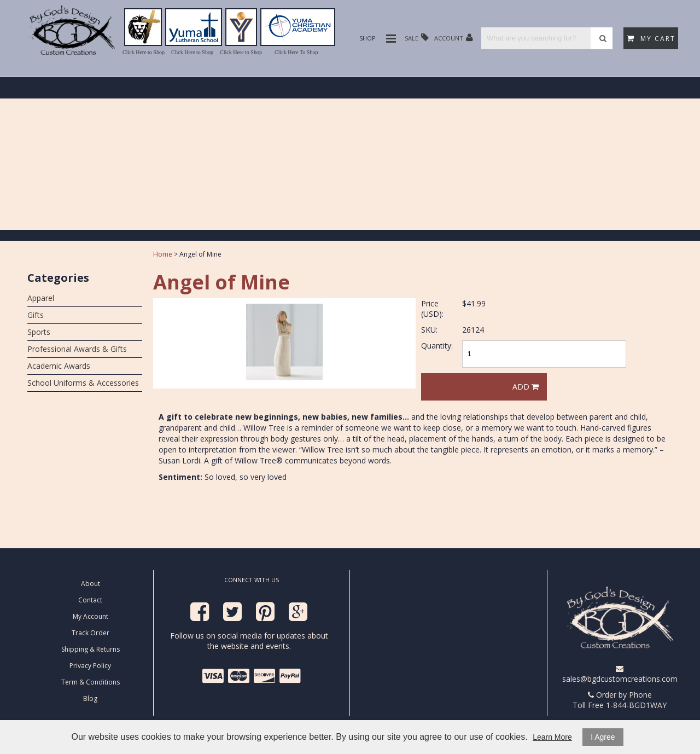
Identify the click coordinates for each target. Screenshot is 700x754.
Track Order (91, 633)
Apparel (41, 298)
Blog (90, 698)
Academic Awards (59, 366)
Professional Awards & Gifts (77, 349)
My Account (91, 616)
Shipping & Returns (91, 649)
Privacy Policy (90, 666)
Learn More (552, 737)
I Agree (603, 737)
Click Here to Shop (144, 52)
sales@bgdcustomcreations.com (620, 674)
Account (454, 37)
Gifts (36, 315)
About (91, 584)
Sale (417, 37)
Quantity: (437, 346)
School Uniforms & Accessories (83, 383)
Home (163, 254)
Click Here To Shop (296, 52)
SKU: (429, 330)
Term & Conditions (91, 682)
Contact (90, 600)
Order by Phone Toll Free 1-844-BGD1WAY (620, 700)
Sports (39, 332)
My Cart (651, 39)
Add (526, 387)
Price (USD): (432, 309)
